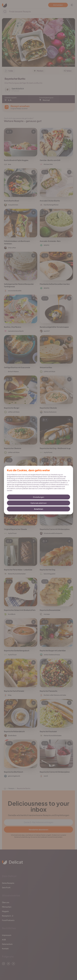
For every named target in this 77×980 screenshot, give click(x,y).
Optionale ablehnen (38, 503)
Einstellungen (39, 497)
